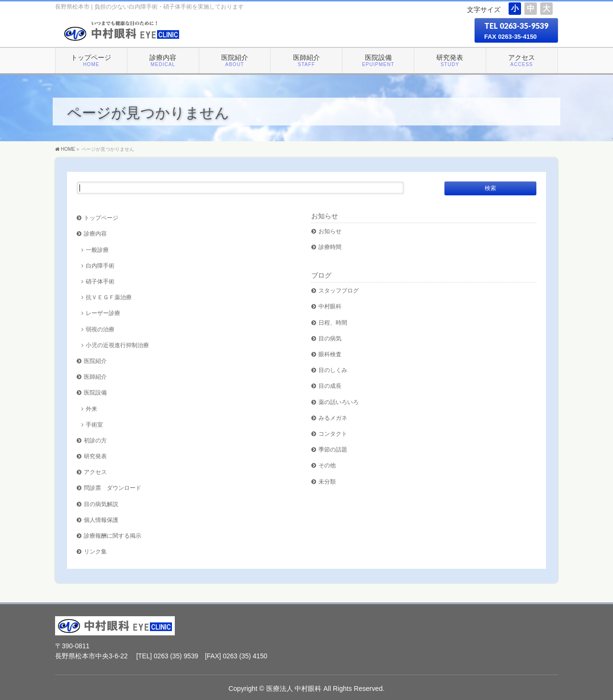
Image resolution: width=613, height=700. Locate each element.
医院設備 (95, 392)
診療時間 (330, 247)
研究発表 (95, 456)
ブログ (321, 275)
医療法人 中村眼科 (294, 689)
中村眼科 (330, 306)
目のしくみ (333, 370)
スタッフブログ (339, 290)
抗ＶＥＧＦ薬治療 (109, 297)
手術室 (94, 424)
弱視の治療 (100, 329)
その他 (327, 465)
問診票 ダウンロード (113, 488)
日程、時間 (333, 322)
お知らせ (325, 216)
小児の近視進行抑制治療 (117, 345)
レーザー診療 (103, 313)
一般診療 (97, 250)
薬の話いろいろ (339, 402)
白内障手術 (100, 265)
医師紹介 (95, 377)
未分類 (327, 481)
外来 (91, 409)
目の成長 (330, 386)
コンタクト (333, 434)
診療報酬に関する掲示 (113, 536)
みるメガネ (333, 418)
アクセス (95, 472)
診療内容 (95, 233)
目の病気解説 (101, 504)
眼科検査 (330, 354)
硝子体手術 (100, 281)
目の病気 (330, 338)
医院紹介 (95, 361)
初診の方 (95, 440)
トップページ (101, 218)
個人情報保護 (101, 520)
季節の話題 (333, 449)
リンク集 (95, 551)
